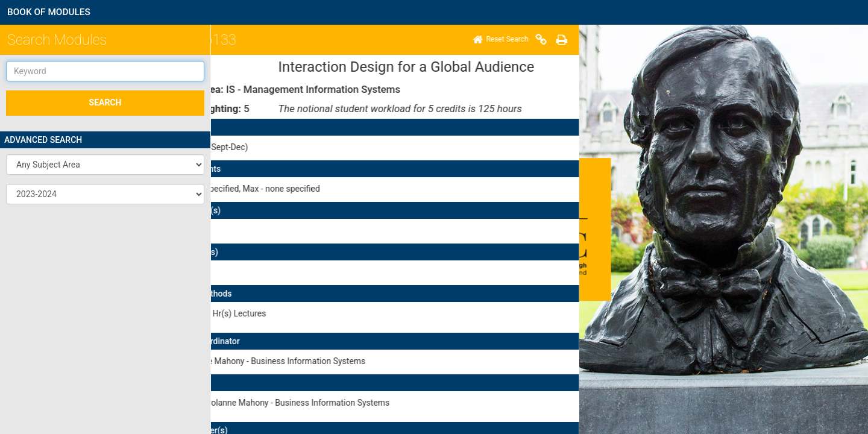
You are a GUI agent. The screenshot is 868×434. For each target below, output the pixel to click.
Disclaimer (261, 404)
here (272, 338)
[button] (105, 165)
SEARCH (105, 102)
